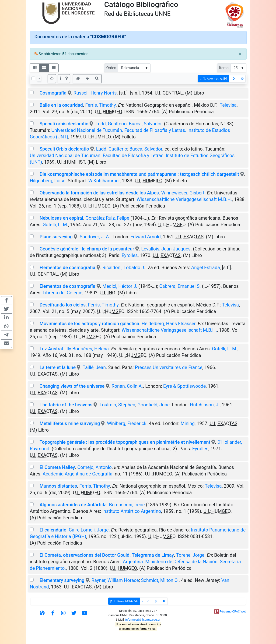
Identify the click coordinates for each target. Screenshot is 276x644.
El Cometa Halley (57, 467)
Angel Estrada (205, 267)
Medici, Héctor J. (120, 286)
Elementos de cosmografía (67, 267)
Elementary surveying (62, 580)
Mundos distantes (58, 486)
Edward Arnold (146, 237)
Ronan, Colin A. (127, 386)
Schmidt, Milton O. (160, 580)
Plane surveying (56, 237)
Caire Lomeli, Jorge (89, 530)
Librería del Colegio (63, 293)
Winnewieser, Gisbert (183, 193)
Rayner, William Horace (115, 580)
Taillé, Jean (94, 367)
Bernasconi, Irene (127, 505)
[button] (66, 79)
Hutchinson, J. (205, 405)
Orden (111, 68)
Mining (188, 423)
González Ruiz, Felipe (107, 218)
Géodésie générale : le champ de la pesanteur (87, 249)
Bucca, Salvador (145, 124)
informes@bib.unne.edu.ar (143, 620)
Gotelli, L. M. (55, 225)
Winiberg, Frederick (127, 423)
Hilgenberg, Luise (48, 181)
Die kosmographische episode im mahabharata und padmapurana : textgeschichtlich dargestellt (139, 174)
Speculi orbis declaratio (64, 124)
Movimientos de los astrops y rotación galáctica (89, 324)
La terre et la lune (58, 367)
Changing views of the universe (72, 386)
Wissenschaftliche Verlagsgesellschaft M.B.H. (184, 199)
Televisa (228, 105)
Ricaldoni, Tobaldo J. (124, 267)
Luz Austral (51, 349)
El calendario (53, 530)
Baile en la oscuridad (61, 105)
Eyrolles (130, 255)
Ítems (224, 68)
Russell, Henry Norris (95, 93)
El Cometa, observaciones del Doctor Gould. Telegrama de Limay (107, 555)
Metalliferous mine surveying (70, 423)
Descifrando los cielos (63, 305)
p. (213, 79)
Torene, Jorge (190, 555)
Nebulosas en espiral (61, 218)
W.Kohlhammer (104, 181)
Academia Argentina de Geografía (78, 474)
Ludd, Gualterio (111, 124)
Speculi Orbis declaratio (65, 149)
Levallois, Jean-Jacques (166, 249)
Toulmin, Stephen (117, 405)
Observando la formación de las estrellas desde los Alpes (99, 193)
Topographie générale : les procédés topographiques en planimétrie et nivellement (125, 442)
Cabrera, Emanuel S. (180, 286)
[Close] (240, 54)
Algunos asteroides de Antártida (73, 505)
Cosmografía (53, 93)
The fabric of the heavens (66, 405)
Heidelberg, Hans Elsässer (169, 324)
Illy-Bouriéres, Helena (87, 349)
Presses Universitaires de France (169, 367)
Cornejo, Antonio (95, 467)
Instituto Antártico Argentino (132, 511)
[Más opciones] (60, 79)
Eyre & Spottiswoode (184, 386)
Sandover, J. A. (95, 237)
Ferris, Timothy (100, 105)
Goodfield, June (154, 405)
